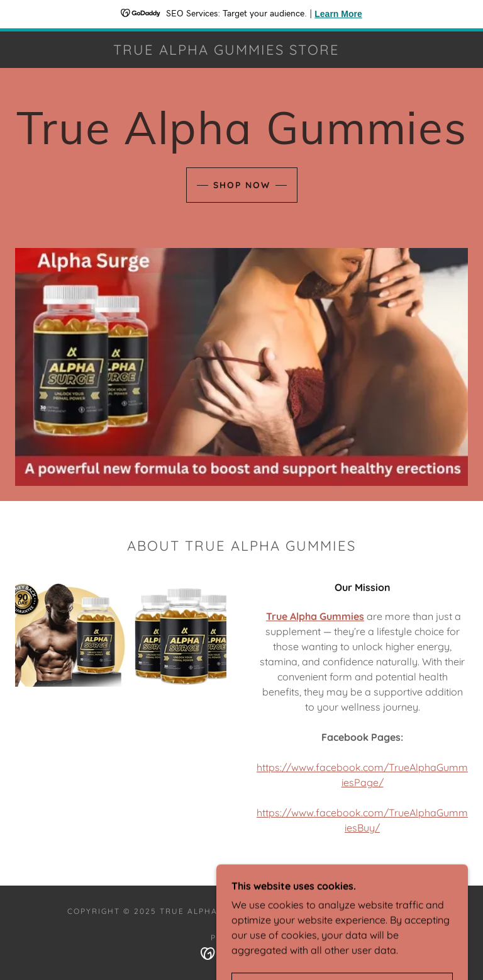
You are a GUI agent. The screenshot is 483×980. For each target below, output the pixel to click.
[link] (226, 51)
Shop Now (242, 185)
